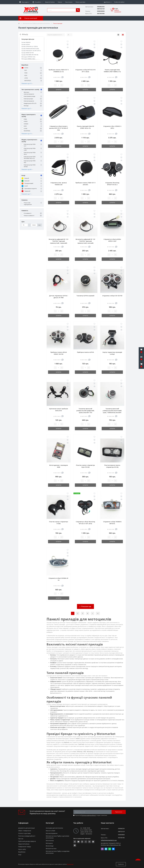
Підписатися (119, 812)
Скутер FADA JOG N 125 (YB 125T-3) (31, 51)
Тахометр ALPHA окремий (85, 296)
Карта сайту (22, 849)
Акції (20, 855)
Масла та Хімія (50, 831)
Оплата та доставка (24, 833)
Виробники (22, 852)
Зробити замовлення (118, 11)
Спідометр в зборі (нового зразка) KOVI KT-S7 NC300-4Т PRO (59, 128)
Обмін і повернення (25, 831)
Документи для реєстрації (26, 828)
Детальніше (70, 864)
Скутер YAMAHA (26, 42)
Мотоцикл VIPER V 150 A (28, 59)
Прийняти (121, 864)
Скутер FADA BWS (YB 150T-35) (30, 55)
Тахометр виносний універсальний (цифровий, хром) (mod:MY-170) (85, 411)
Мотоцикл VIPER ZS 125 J (28, 57)
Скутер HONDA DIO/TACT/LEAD (30, 49)
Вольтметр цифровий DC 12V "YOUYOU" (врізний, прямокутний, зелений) (85, 241)
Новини (60, 2)
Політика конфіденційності (89, 815)
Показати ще (85, 606)
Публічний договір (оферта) (27, 841)
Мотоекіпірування (52, 833)
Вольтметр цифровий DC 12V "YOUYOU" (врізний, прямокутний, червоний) (59, 241)
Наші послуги (69, 2)
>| (98, 613)
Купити (59, 90)
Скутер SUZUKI (26, 44)
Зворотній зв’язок (50, 2)
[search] (78, 10)
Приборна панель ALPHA (85, 352)
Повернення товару (25, 847)
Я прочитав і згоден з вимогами (91, 815)
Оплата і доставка (80, 2)
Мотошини (49, 843)
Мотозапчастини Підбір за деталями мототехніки (36, 23)
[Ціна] (25, 225)
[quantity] (58, 85)
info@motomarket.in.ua (109, 840)
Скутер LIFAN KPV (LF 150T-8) (30, 46)
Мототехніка (50, 841)
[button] (37, 2)
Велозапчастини (51, 849)
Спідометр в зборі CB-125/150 (112, 296)
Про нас (21, 839)
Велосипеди (50, 846)
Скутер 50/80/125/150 (28, 53)
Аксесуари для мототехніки (54, 828)
